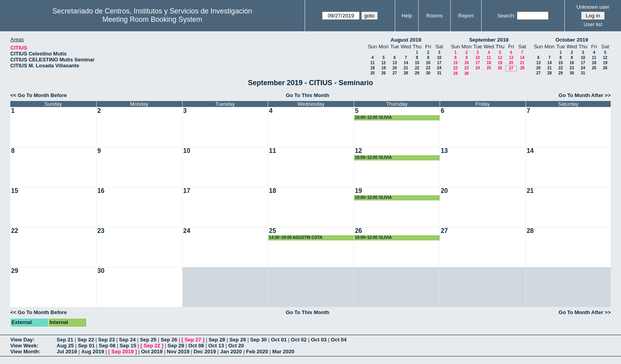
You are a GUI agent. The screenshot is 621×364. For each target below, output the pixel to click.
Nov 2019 (178, 352)
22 (417, 68)
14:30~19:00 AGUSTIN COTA (296, 237)
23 (428, 68)
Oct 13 (216, 346)
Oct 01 (279, 340)
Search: (506, 16)
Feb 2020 (257, 352)
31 (439, 73)
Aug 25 (65, 346)
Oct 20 (236, 346)
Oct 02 (299, 340)
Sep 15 (128, 346)
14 (406, 63)
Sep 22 (86, 340)
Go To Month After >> (585, 95)
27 (395, 73)
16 (428, 63)
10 (439, 58)
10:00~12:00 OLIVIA (373, 117)
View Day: (22, 340)
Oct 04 (339, 340)
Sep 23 (107, 340)
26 (384, 73)
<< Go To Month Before (39, 95)
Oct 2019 (152, 352)
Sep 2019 (122, 352)
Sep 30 (259, 340)
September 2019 (489, 40)
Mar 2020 (284, 352)
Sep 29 (238, 340)
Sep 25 (148, 340)
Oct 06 (196, 346)
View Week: (24, 346)
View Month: (25, 352)
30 (428, 73)
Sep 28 (217, 340)
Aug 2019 (93, 352)
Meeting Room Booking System (152, 19)
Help (407, 16)
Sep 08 (107, 346)
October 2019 (572, 40)
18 (372, 68)
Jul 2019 (67, 352)
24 (439, 68)
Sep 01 (86, 346)
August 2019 (406, 40)
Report (466, 16)
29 (417, 73)
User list (593, 24)
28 (406, 73)
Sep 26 (169, 340)
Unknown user (593, 7)
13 (395, 63)
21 (406, 68)
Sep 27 (193, 340)
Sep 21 (65, 340)
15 (417, 63)
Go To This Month (308, 95)
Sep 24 (128, 340)
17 (439, 63)
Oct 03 (319, 340)
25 (372, 73)
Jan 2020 (231, 352)
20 (395, 68)
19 (384, 68)
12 (384, 63)
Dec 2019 (205, 352)
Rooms (435, 16)
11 (372, 63)
